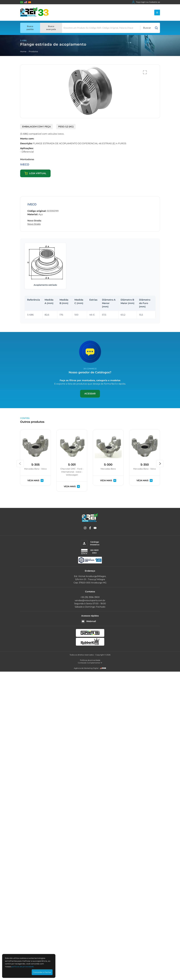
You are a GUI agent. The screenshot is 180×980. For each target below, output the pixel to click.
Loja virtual (35, 173)
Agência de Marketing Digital (86, 668)
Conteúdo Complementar (90, 663)
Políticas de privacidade (90, 660)
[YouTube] (95, 528)
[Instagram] (85, 528)
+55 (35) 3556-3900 (90, 597)
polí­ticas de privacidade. (23, 966)
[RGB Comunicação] (103, 668)
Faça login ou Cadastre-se (146, 2)
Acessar (90, 394)
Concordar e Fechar (42, 972)
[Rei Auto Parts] (34, 13)
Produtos (33, 51)
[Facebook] (90, 528)
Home (23, 51)
